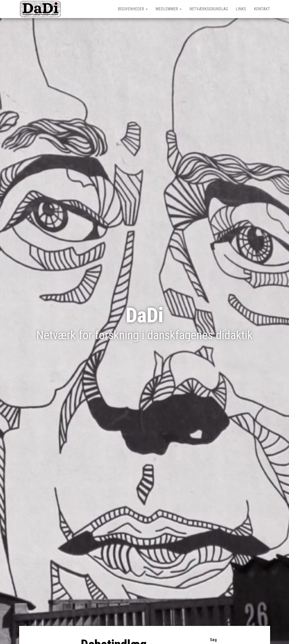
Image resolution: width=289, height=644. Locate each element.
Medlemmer (169, 9)
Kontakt (262, 9)
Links (241, 9)
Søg (213, 640)
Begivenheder (133, 9)
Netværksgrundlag (209, 9)
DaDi (145, 315)
